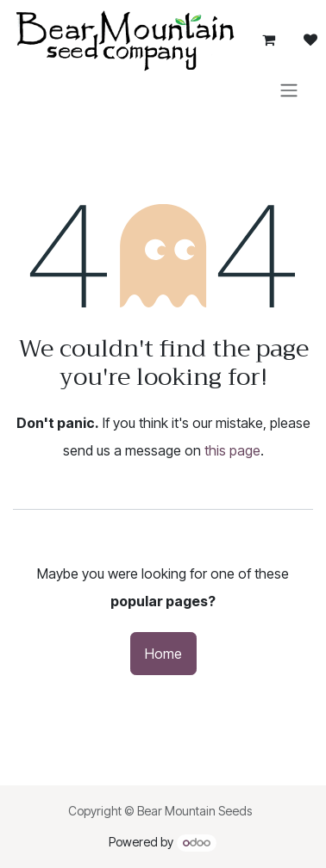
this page (232, 450)
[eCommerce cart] (269, 40)
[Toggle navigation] (289, 90)
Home (163, 654)
